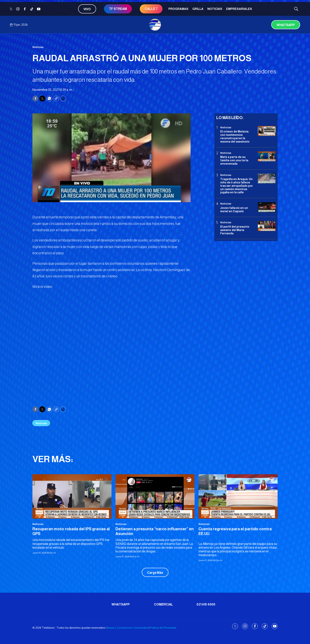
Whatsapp (286, 25)
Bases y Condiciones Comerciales (128, 628)
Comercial (164, 604)
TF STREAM (118, 9)
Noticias (215, 9)
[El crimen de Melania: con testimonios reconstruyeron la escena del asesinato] (267, 131)
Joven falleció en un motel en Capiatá (234, 210)
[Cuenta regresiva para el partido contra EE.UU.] (238, 496)
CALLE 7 (151, 9)
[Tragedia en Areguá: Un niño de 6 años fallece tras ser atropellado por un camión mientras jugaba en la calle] (267, 179)
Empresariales (239, 9)
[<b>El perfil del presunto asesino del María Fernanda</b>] (267, 226)
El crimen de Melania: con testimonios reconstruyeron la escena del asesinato (235, 136)
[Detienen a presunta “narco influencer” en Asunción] (155, 496)
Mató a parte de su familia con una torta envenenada (234, 160)
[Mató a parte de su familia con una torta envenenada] (267, 156)
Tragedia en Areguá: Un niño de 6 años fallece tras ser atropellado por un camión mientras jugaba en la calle (237, 186)
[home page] (155, 25)
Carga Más (155, 573)
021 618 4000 (206, 604)
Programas (178, 9)
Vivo (87, 9)
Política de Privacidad (163, 628)
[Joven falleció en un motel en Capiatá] (267, 207)
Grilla (198, 9)
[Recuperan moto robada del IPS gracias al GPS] (72, 496)
